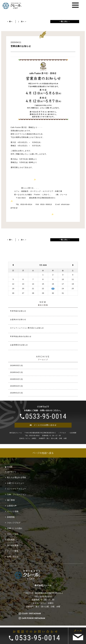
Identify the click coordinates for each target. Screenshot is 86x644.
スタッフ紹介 (13, 534)
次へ (23, 22)
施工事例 (11, 500)
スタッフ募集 (13, 551)
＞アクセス (62, 433)
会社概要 (11, 540)
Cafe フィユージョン (17, 494)
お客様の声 (12, 506)
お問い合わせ (13, 557)
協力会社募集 (13, 545)
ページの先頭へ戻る (43, 453)
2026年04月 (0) (16, 372)
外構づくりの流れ (15, 528)
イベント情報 (13, 511)
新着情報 (11, 517)
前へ (11, 22)
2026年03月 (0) (16, 379)
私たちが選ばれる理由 (17, 477)
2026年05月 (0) (16, 365)
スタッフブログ (14, 523)
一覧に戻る (64, 22)
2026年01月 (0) (16, 393)
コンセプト (12, 472)
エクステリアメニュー (17, 489)
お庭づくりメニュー (16, 483)
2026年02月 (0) (16, 386)
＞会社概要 (73, 433)
